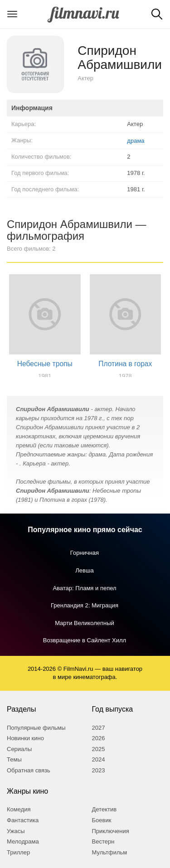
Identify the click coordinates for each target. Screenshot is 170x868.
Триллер (18, 852)
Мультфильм (110, 852)
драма (136, 141)
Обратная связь (29, 770)
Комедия (19, 809)
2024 (99, 759)
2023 (99, 770)
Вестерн (103, 841)
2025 (99, 749)
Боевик (102, 820)
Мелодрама (23, 841)
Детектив (104, 809)
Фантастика (23, 820)
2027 (99, 728)
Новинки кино (25, 738)
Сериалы (19, 749)
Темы (14, 759)
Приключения (111, 831)
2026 (99, 738)
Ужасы (16, 831)
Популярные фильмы (36, 728)
